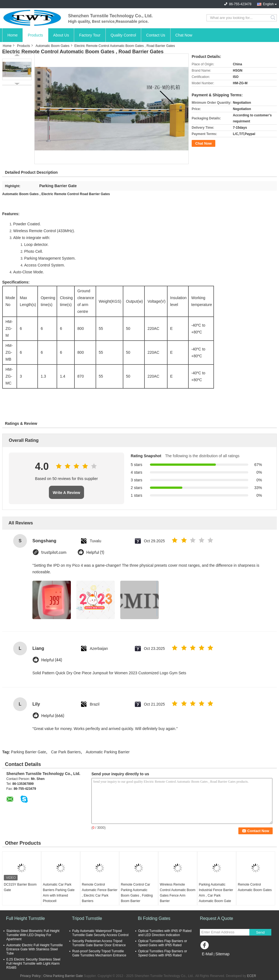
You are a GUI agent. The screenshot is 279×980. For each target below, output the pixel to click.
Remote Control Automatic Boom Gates (255, 887)
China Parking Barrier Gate (63, 976)
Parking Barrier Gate (29, 752)
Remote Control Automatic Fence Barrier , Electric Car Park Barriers (100, 893)
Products (35, 35)
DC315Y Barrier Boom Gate (20, 887)
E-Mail (207, 954)
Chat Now (184, 35)
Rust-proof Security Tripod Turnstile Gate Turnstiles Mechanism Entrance (99, 953)
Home (12, 35)
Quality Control (123, 35)
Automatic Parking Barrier (108, 752)
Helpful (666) (53, 716)
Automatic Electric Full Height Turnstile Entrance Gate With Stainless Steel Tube (34, 949)
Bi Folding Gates (154, 918)
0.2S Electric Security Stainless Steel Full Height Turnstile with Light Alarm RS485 (33, 964)
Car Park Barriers (66, 752)
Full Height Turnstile (25, 918)
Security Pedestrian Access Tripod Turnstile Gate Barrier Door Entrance (99, 943)
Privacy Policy (30, 976)
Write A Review (66, 493)
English (268, 4)
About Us (61, 35)
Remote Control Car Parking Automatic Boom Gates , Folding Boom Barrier (137, 893)
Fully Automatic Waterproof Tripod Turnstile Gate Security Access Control (100, 933)
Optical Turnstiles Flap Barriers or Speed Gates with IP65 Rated (163, 943)
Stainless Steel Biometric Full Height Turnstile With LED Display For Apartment (33, 935)
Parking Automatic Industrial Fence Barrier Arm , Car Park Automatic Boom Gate (216, 893)
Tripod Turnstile (87, 918)
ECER (251, 976)
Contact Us (156, 35)
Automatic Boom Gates (52, 46)
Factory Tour (90, 35)
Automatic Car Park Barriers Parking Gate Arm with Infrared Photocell (59, 893)
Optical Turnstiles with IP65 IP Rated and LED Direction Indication (165, 933)
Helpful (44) (52, 660)
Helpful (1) (95, 553)
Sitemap (222, 954)
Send (260, 932)
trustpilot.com (54, 553)
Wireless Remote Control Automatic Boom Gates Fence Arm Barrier (178, 893)
